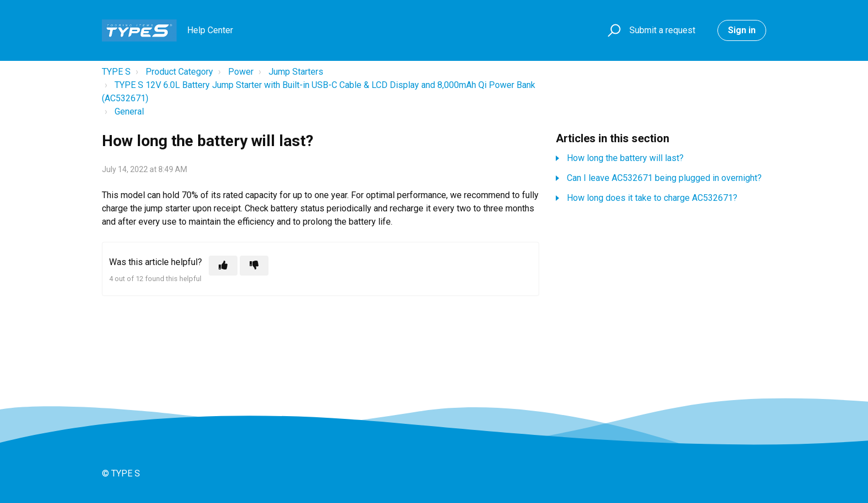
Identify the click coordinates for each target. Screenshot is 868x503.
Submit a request (662, 30)
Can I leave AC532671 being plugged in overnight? (664, 178)
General (129, 112)
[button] (613, 31)
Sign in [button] (742, 30)
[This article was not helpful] (254, 266)
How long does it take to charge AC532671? (652, 198)
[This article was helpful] (223, 266)
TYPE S (116, 72)
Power (241, 72)
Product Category (179, 72)
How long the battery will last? (625, 158)
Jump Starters (296, 72)
